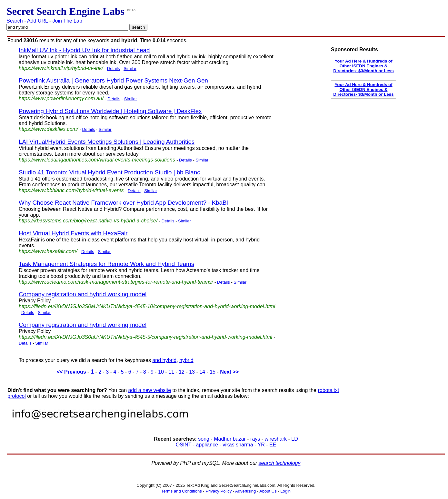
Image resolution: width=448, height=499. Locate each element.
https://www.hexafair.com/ (48, 251)
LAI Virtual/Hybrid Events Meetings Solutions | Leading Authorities (107, 142)
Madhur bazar (230, 439)
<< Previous (71, 372)
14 (202, 372)
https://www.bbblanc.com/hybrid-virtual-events (71, 190)
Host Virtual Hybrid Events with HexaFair (73, 233)
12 (182, 372)
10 (161, 372)
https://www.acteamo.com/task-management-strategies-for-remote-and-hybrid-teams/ (116, 282)
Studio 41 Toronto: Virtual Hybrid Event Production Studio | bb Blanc (109, 172)
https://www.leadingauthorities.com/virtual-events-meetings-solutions (97, 160)
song (204, 439)
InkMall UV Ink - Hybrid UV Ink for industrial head (84, 50)
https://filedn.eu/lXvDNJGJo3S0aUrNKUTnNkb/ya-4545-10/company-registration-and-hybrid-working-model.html (147, 306)
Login (285, 491)
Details (114, 68)
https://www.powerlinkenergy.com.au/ (61, 98)
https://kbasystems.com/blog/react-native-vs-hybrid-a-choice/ (88, 221)
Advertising (245, 491)
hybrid (186, 360)
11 (171, 372)
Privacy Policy (219, 491)
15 (213, 372)
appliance (207, 445)
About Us (268, 491)
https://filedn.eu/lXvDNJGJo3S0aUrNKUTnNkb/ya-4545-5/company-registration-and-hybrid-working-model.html (145, 337)
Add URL (37, 21)
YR (261, 445)
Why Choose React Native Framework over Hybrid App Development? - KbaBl (123, 203)
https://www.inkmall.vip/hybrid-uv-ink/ (61, 68)
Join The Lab (67, 21)
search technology (280, 463)
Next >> (229, 372)
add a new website (150, 390)
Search (15, 21)
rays (255, 439)
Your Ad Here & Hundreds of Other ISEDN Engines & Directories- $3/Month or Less (363, 66)
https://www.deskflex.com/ (48, 129)
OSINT (184, 445)
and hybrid (164, 360)
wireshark (276, 439)
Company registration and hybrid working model (83, 294)
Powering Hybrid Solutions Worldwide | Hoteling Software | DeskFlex (110, 111)
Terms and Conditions (182, 491)
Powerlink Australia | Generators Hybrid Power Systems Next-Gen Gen (113, 80)
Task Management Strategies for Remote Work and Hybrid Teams (106, 264)
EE (273, 445)
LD (294, 439)
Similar (130, 68)
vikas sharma (238, 445)
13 (192, 372)
